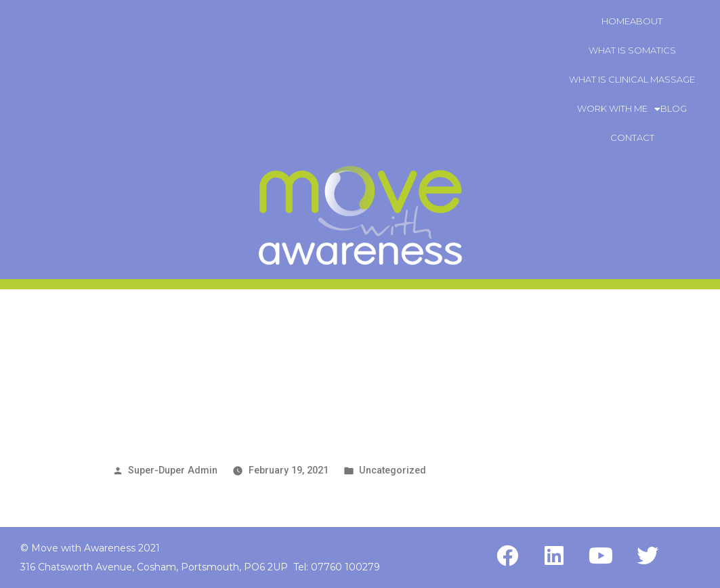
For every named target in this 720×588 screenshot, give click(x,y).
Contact (632, 138)
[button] (619, 109)
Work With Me (619, 108)
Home (616, 21)
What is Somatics (632, 50)
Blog (674, 108)
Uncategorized (393, 470)
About (646, 21)
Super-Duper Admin (173, 470)
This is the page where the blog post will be (326, 395)
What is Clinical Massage (632, 79)
